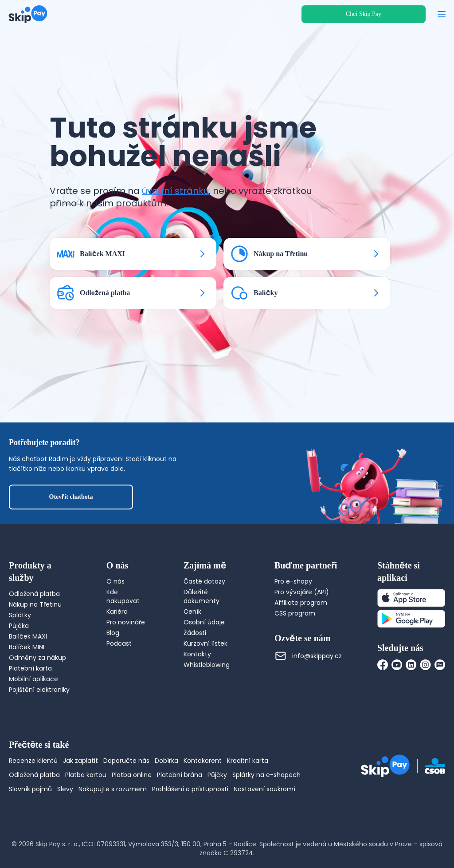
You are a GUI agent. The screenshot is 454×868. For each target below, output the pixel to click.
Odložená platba (34, 594)
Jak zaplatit (80, 761)
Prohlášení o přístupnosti (190, 789)
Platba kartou (86, 775)
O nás (115, 581)
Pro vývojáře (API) (302, 592)
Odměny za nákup (37, 658)
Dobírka (166, 761)
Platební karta (30, 668)
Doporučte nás (126, 761)
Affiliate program (301, 603)
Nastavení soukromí (264, 789)
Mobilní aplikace (33, 679)
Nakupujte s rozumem (113, 789)
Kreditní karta (248, 761)
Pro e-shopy (293, 581)
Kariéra (117, 612)
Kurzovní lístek (205, 643)
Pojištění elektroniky (39, 690)
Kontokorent (203, 761)
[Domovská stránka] (28, 14)
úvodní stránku (175, 191)
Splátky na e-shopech (266, 775)
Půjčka (19, 626)
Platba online (132, 775)
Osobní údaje (204, 622)
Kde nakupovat (123, 596)
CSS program (295, 613)
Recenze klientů (33, 761)
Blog (113, 633)
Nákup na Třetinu (35, 604)
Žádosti (195, 633)
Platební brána (180, 775)
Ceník (192, 612)
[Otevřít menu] (442, 14)
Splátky (20, 615)
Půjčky (217, 775)
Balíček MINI (27, 647)
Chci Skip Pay (364, 14)
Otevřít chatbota (71, 497)
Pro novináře (126, 622)
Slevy (65, 789)
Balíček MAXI (28, 636)
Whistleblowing (207, 665)
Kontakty (197, 654)
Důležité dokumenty (202, 596)
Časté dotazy (204, 581)
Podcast (119, 643)
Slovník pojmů (30, 789)
